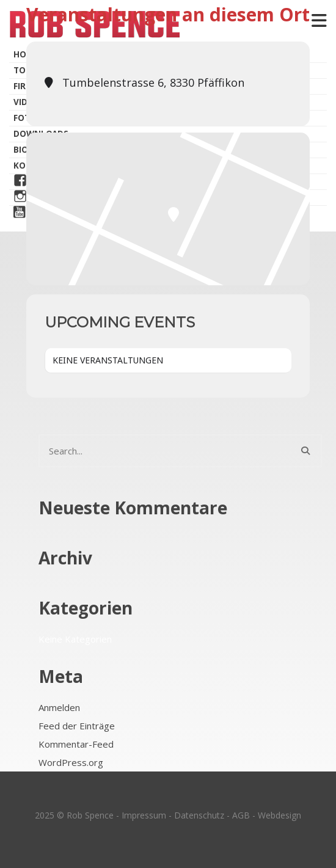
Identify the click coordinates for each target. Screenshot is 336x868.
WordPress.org (71, 762)
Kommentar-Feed (76, 744)
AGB (241, 815)
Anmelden (59, 707)
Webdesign (279, 815)
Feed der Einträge (77, 726)
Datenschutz (199, 815)
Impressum (144, 815)
